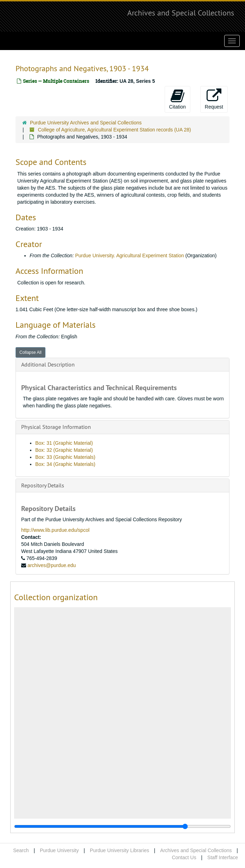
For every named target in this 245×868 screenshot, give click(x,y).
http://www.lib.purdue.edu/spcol (55, 530)
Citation (177, 99)
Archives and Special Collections (181, 13)
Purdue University (59, 850)
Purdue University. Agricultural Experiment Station (130, 256)
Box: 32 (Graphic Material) (64, 450)
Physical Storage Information (56, 427)
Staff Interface (223, 857)
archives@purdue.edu (52, 565)
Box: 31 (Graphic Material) (64, 443)
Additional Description (48, 364)
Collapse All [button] (30, 352)
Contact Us (184, 857)
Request (214, 99)
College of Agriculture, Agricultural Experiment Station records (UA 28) (114, 130)
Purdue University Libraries (120, 850)
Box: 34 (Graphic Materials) (65, 464)
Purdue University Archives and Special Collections (86, 123)
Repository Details (43, 485)
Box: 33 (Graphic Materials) (65, 457)
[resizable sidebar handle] (122, 826)
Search (21, 850)
